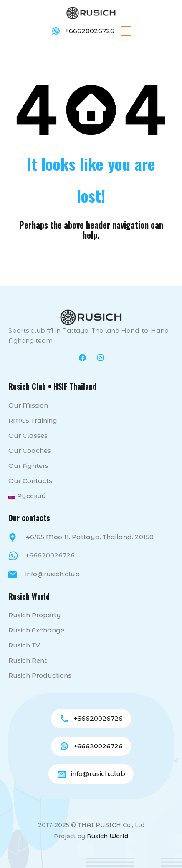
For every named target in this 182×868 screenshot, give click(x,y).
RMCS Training (33, 421)
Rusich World (107, 837)
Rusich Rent (28, 661)
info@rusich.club (53, 575)
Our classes (28, 436)
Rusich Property (35, 616)
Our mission (28, 406)
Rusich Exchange (36, 631)
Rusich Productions (40, 676)
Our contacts (30, 482)
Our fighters (28, 466)
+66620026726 (90, 31)
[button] (126, 31)
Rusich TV (24, 646)
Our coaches (30, 451)
